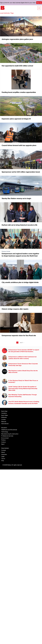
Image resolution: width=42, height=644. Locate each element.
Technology (5, 432)
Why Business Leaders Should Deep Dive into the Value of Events (20, 371)
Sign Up (39, 3)
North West (5, 415)
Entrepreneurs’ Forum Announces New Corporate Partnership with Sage (20, 365)
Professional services (7, 436)
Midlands (4, 417)
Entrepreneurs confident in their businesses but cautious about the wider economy (19, 358)
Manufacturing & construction (10, 434)
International (5, 424)
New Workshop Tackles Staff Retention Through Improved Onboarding (19, 396)
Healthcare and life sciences (9, 430)
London (3, 419)
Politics (3, 440)
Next (22, 343)
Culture (3, 442)
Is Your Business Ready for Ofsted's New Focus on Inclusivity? (20, 381)
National (4, 422)
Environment (5, 438)
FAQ (3, 461)
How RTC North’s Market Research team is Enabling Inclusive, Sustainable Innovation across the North (21, 403)
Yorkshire (4, 413)
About (3, 452)
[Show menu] (39, 8)
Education (4, 428)
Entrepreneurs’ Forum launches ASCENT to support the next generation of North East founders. (21, 351)
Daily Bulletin (5, 448)
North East (4, 411)
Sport (3, 444)
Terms (3, 458)
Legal (3, 456)
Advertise (4, 454)
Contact (4, 450)
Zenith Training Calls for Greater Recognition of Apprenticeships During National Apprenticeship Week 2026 (20, 388)
